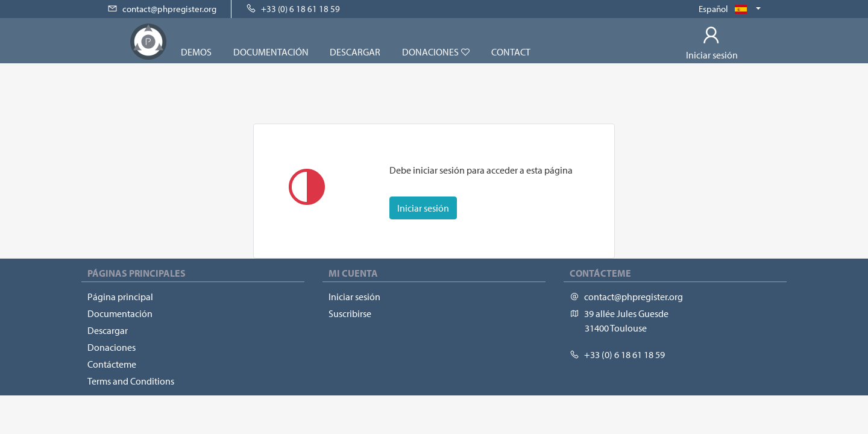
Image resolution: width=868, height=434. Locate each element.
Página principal (120, 297)
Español (726, 9)
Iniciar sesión (423, 208)
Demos (196, 52)
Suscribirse (350, 313)
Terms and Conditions (131, 381)
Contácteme (112, 364)
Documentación (271, 52)
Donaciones (436, 52)
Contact (511, 52)
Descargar (355, 52)
